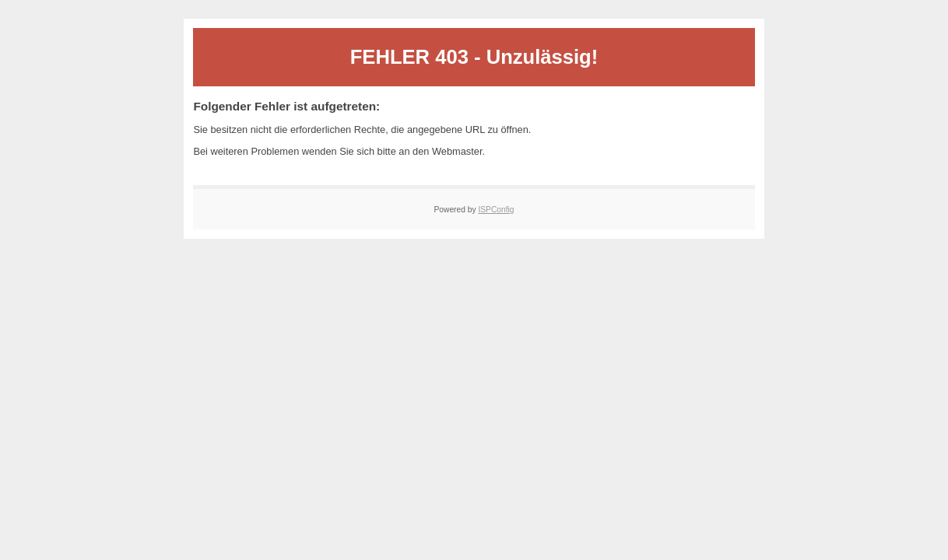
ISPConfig (496, 210)
